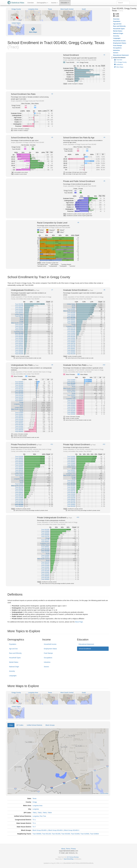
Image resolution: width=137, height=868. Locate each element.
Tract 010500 (85, 834)
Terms (68, 849)
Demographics (42, 3)
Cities (11, 725)
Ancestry (12, 671)
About (63, 849)
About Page (79, 622)
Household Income (50, 644)
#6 (78, 223)
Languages (13, 676)
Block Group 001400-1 (40, 830)
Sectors (46, 667)
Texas (35, 798)
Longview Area (37, 806)
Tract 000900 (37, 834)
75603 (45, 813)
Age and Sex (13, 649)
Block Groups (50, 725)
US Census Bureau (73, 857)
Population (13, 644)
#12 (104, 444)
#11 (52, 444)
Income (54, 3)
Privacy (73, 849)
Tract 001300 (56, 834)
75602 (40, 813)
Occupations (48, 658)
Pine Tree (43, 816)
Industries (47, 662)
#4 (104, 137)
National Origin (14, 667)
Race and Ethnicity (15, 653)
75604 (50, 813)
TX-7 (34, 827)
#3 (52, 137)
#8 (104, 290)
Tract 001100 (46, 834)
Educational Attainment (86, 644)
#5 (104, 181)
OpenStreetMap (69, 859)
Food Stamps (48, 653)
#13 (78, 517)
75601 (35, 813)
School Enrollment (85, 649)
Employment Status (50, 649)
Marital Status (14, 662)
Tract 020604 (94, 834)
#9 (52, 365)
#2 (52, 94)
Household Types (15, 658)
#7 (52, 290)
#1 (104, 55)
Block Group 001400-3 (72, 830)
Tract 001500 (66, 834)
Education (65, 3)
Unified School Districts (34, 725)
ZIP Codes (20, 725)
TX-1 (34, 820)
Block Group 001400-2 (56, 830)
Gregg (35, 802)
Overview (31, 3)
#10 (104, 365)
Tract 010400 (75, 834)
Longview (36, 809)
